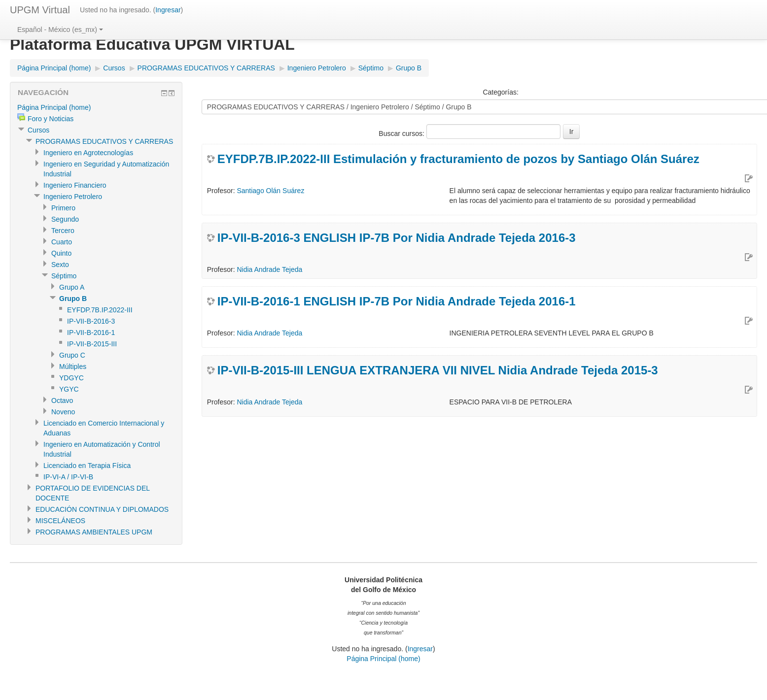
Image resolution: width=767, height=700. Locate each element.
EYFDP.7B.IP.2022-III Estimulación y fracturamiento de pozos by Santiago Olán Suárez (458, 159)
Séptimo (371, 68)
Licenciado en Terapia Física (87, 466)
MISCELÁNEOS (60, 521)
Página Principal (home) (54, 68)
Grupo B (409, 68)
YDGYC (71, 378)
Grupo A (72, 287)
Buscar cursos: (402, 133)
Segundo (65, 219)
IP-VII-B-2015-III (92, 344)
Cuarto (62, 242)
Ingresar (168, 10)
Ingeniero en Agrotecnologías (88, 153)
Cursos (114, 68)
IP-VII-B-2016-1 (91, 333)
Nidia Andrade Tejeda (269, 269)
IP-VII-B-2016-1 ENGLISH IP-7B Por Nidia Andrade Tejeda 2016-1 (397, 301)
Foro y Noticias (51, 119)
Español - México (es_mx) (60, 30)
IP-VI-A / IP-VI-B (68, 477)
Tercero (63, 231)
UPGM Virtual (40, 10)
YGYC (69, 389)
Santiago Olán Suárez (270, 191)
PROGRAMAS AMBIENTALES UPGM (94, 532)
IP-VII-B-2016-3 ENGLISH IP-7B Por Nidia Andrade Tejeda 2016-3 (397, 238)
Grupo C (72, 355)
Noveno (63, 412)
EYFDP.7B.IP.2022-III (100, 310)
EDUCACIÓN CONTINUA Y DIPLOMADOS (102, 509)
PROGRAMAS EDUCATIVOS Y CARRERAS (206, 68)
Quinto (61, 253)
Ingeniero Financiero (75, 185)
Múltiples (73, 367)
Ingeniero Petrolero (317, 68)
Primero (63, 208)
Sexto (60, 265)
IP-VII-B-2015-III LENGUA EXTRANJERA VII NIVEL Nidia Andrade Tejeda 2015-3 (438, 370)
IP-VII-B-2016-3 (91, 321)
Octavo (62, 400)
